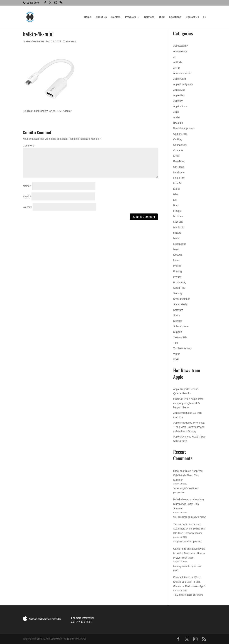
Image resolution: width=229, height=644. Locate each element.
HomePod (179, 178)
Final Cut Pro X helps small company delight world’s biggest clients (188, 403)
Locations (175, 17)
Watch (177, 354)
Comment (29, 146)
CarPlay (178, 139)
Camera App (180, 134)
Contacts (178, 150)
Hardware (179, 172)
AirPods (178, 62)
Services (149, 17)
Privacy (177, 277)
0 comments (70, 41)
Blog (162, 17)
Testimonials (180, 337)
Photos (177, 266)
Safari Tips (179, 288)
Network (178, 255)
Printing (177, 271)
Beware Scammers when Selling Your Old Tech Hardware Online (189, 529)
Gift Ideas (179, 167)
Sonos (177, 315)
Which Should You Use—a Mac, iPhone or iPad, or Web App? (189, 582)
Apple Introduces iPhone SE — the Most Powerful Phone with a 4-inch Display (189, 427)
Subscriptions (181, 326)
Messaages (180, 244)
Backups (178, 123)
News (176, 260)
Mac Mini (178, 222)
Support (178, 332)
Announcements (182, 73)
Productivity (180, 282)
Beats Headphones (184, 128)
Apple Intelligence (183, 84)
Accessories (180, 51)
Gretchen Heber (35, 41)
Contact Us (192, 17)
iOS (175, 200)
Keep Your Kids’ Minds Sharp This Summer (188, 475)
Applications (180, 106)
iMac (176, 194)
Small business (182, 299)
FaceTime (179, 161)
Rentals (116, 17)
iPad (176, 205)
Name (27, 186)
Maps (176, 238)
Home (88, 17)
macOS (177, 233)
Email (27, 197)
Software (178, 310)
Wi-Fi (176, 359)
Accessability (180, 46)
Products (131, 17)
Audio (176, 117)
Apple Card (179, 79)
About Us (101, 17)
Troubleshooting (182, 348)
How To (177, 183)
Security (178, 293)
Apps (176, 112)
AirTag (177, 68)
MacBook (178, 227)
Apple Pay (179, 95)
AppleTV (178, 101)
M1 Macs (178, 216)
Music (176, 249)
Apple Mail (179, 90)
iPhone (177, 211)
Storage (178, 321)
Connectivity (180, 145)
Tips (176, 343)
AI (174, 57)
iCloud (177, 189)
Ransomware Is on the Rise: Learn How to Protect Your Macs (189, 553)
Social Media (180, 304)
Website (27, 207)
